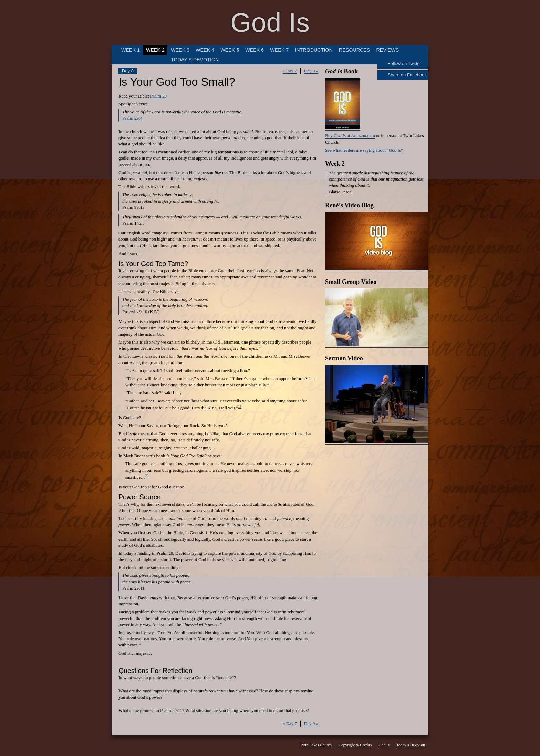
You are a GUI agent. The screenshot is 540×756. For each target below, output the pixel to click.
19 (240, 406)
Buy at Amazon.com (350, 136)
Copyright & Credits (355, 745)
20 (147, 476)
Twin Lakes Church (316, 745)
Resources (355, 50)
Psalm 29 (158, 96)
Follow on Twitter (404, 64)
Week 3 (180, 50)
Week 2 (155, 50)
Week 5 (230, 50)
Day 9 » (311, 71)
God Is (270, 22)
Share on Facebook (407, 75)
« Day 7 (290, 71)
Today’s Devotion (195, 60)
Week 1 (131, 50)
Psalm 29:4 (132, 118)
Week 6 (255, 50)
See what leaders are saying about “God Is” (364, 150)
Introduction (314, 50)
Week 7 (279, 50)
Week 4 (205, 50)
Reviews (387, 50)
